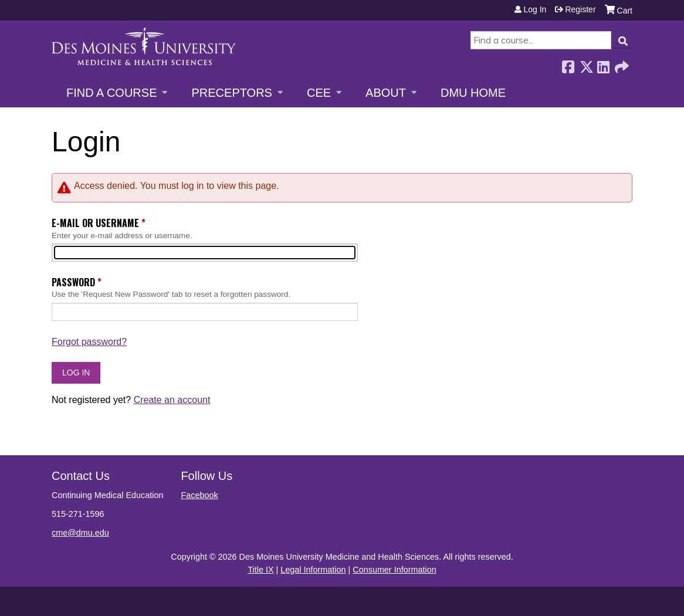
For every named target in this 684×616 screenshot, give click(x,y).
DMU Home (473, 93)
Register (580, 9)
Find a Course (111, 93)
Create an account (172, 400)
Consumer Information (394, 570)
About (386, 93)
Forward (621, 64)
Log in (535, 9)
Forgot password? (89, 342)
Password (73, 282)
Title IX (260, 570)
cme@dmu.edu (80, 533)
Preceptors (231, 93)
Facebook (568, 64)
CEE (319, 93)
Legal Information (313, 570)
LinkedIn (603, 64)
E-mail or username (95, 223)
